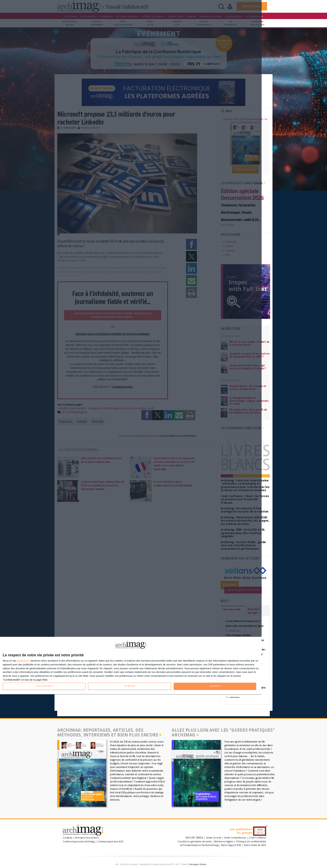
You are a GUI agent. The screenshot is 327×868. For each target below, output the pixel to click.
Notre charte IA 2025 (255, 845)
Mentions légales (224, 842)
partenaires (23, 661)
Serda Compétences (235, 838)
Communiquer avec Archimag (79, 842)
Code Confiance (257, 838)
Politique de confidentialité (251, 842)
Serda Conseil (214, 838)
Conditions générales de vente (195, 842)
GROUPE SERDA (195, 838)
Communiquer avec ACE (110, 842)
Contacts (68, 838)
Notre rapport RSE (231, 845)
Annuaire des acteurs (87, 838)
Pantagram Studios (198, 864)
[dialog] (131, 666)
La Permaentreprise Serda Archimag (199, 845)
